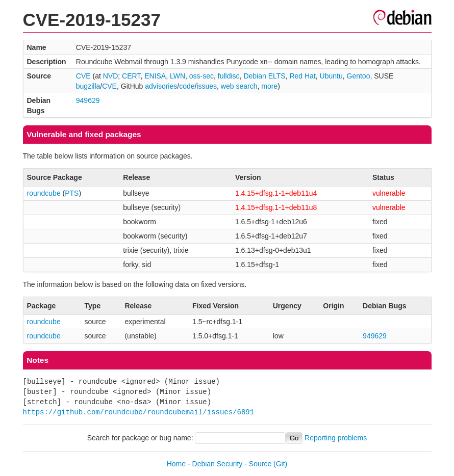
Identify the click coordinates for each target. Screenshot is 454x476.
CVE (83, 76)
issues (207, 86)
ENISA (155, 76)
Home (176, 464)
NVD (111, 76)
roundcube (44, 193)
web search (239, 86)
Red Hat (302, 76)
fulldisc (229, 76)
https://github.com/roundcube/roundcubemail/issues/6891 (139, 412)
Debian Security (218, 464)
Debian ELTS (264, 76)
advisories (161, 86)
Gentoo (359, 76)
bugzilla (88, 86)
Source (260, 464)
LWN (178, 76)
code (187, 86)
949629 (88, 100)
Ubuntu (331, 76)
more (269, 86)
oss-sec (201, 76)
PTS (72, 193)
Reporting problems (336, 438)
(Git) (280, 464)
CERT (131, 76)
